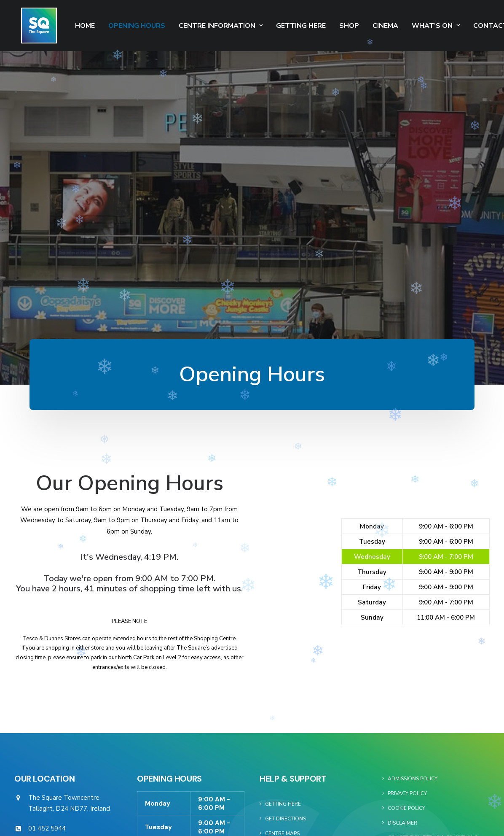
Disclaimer (402, 610)
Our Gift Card (285, 680)
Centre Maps (282, 621)
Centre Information (207, 26)
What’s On (422, 26)
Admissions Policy (413, 566)
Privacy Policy (407, 581)
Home (71, 26)
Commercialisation (414, 640)
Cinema (372, 26)
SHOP (336, 26)
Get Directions (286, 606)
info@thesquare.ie (54, 638)
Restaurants (283, 665)
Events (275, 636)
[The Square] (32, 26)
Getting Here (287, 26)
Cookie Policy (406, 596)
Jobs (271, 695)
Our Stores (281, 650)
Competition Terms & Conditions (433, 625)
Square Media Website (418, 655)
